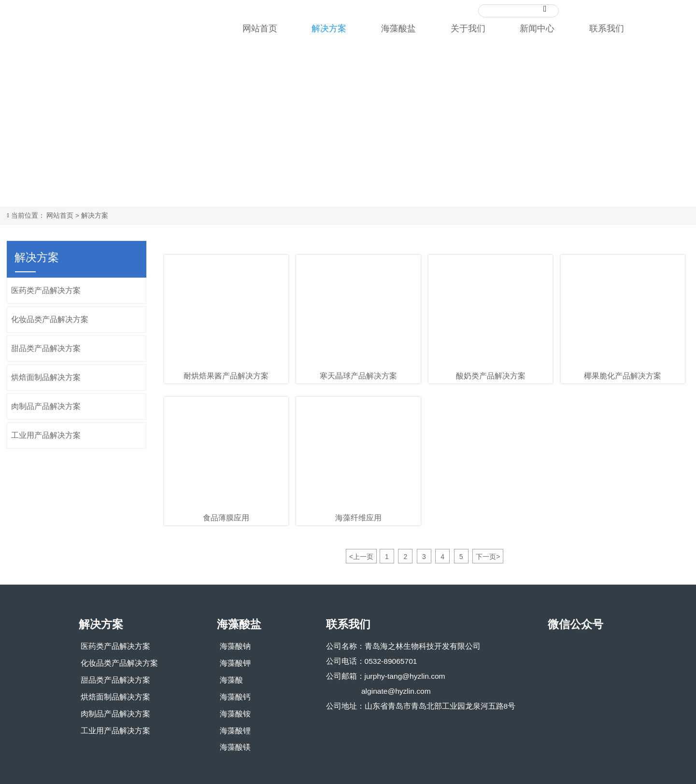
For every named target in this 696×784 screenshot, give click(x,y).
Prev (17, 123)
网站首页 (64, 215)
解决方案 (98, 215)
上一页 (361, 557)
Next (679, 123)
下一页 (488, 557)
